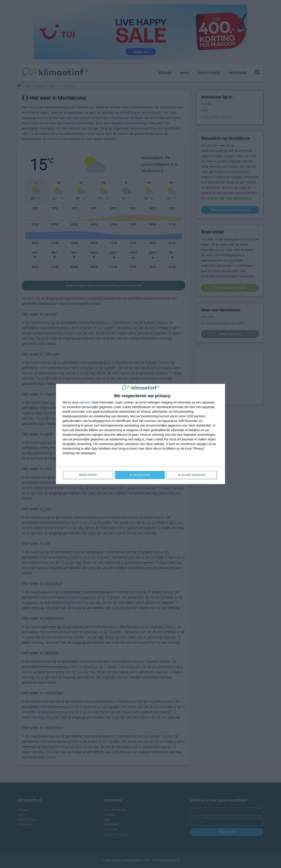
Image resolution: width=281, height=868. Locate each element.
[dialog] (140, 434)
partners (85, 402)
